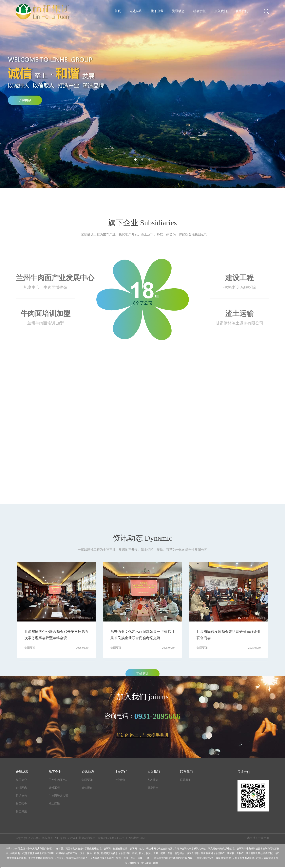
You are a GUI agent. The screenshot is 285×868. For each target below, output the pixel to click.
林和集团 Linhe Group (143, 395)
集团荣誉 (21, 804)
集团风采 (21, 812)
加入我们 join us (142, 697)
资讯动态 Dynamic (143, 538)
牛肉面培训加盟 (58, 796)
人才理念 (153, 780)
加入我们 (221, 11)
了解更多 (142, 674)
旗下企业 (157, 11)
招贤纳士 (153, 788)
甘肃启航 (264, 838)
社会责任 (199, 11)
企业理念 (21, 788)
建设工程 (54, 788)
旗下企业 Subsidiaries (142, 223)
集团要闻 (87, 780)
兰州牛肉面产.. (58, 780)
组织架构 (21, 796)
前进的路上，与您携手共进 (142, 735)
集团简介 (21, 780)
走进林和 (136, 11)
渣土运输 (54, 804)
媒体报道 (87, 788)
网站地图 (134, 838)
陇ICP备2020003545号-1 (113, 838)
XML (143, 838)
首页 (118, 11)
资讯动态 (178, 11)
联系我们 (242, 11)
